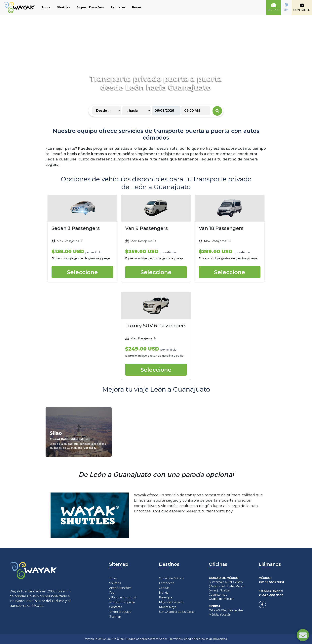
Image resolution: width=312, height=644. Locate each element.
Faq (112, 593)
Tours (46, 7)
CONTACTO (302, 7)
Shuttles (64, 7)
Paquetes (118, 7)
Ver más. (90, 448)
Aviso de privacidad (214, 639)
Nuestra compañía (122, 602)
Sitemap (115, 617)
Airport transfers (120, 588)
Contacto (116, 607)
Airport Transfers (90, 7)
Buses (137, 7)
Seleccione (82, 272)
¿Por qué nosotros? (123, 597)
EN (286, 7)
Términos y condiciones (185, 639)
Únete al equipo (120, 612)
